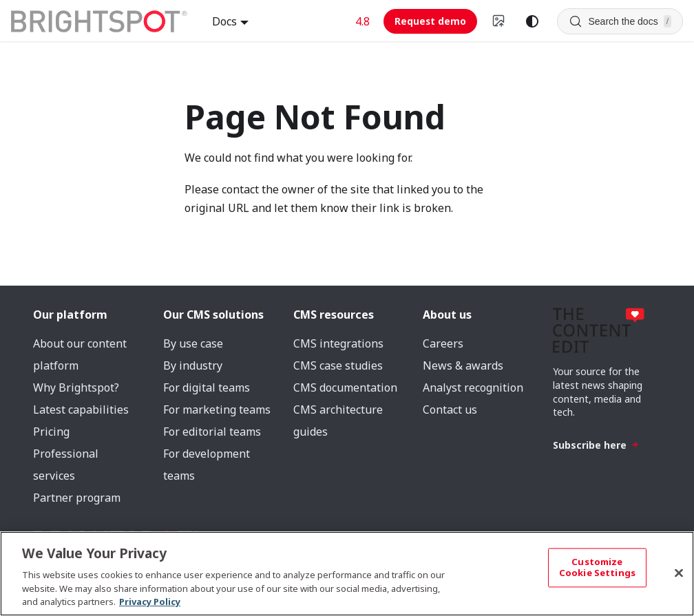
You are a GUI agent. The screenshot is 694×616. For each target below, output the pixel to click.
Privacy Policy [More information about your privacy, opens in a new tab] (150, 602)
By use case (193, 343)
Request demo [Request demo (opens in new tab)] (430, 21)
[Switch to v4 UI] (499, 21)
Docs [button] (224, 21)
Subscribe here (596, 445)
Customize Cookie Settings (597, 568)
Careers (443, 343)
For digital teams (207, 387)
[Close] (679, 573)
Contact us (450, 410)
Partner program (77, 498)
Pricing (51, 432)
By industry (193, 365)
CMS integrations (338, 343)
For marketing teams (217, 410)
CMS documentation (345, 387)
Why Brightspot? (76, 387)
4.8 (362, 21)
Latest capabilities (81, 410)
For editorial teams (212, 432)
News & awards (463, 365)
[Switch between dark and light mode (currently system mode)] (532, 21)
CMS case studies (338, 365)
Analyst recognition (473, 387)
